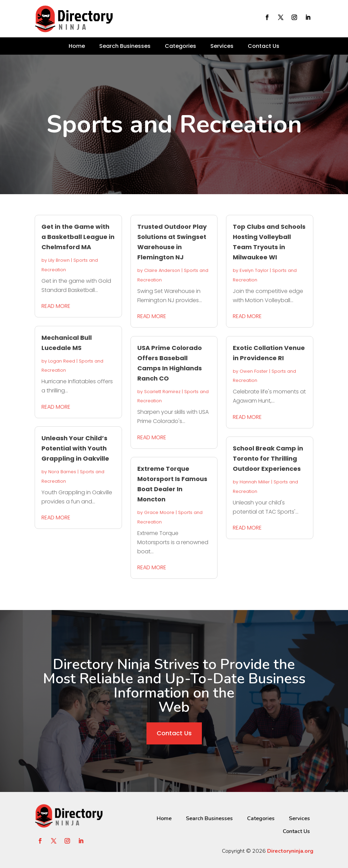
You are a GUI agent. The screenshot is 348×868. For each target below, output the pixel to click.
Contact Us (264, 46)
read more (56, 306)
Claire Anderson (162, 270)
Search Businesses (125, 46)
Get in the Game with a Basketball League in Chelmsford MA (78, 237)
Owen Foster (254, 371)
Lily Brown (59, 260)
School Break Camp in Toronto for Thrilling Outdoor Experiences (268, 458)
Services (222, 46)
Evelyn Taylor (254, 270)
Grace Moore (159, 512)
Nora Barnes (62, 472)
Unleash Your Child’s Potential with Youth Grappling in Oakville (75, 448)
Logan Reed (62, 361)
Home (77, 46)
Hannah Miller (255, 482)
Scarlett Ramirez (162, 392)
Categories (180, 46)
